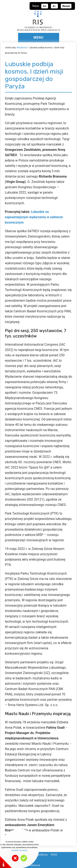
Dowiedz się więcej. (20, 850)
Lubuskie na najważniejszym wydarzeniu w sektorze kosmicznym (34, 217)
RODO (54, 855)
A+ (45, 6)
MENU (38, 38)
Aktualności (22, 48)
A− (54, 6)
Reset (66, 6)
